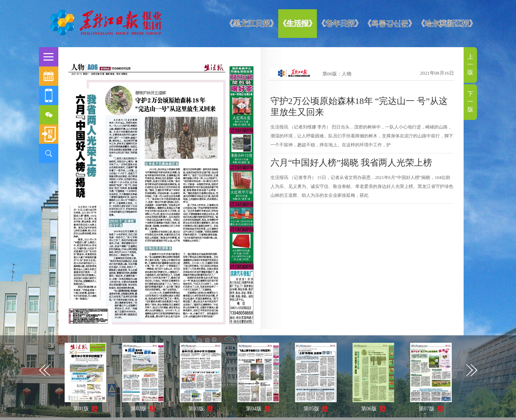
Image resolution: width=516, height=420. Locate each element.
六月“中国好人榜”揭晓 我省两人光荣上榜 (351, 163)
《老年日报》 (340, 23)
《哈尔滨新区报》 (447, 23)
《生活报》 (298, 23)
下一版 (470, 102)
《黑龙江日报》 (251, 23)
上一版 (470, 64)
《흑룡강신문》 (390, 23)
